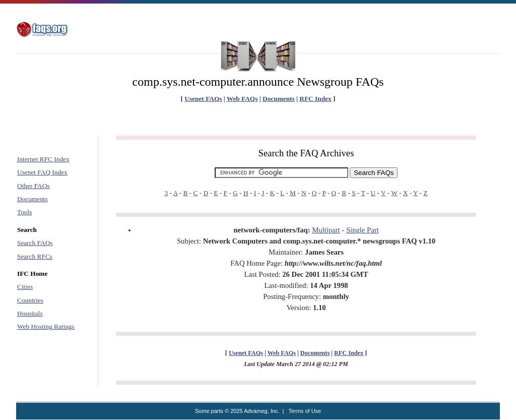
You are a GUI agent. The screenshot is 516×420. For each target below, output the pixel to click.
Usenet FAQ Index (42, 172)
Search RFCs (35, 256)
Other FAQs (34, 186)
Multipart (326, 230)
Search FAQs (35, 243)
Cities (25, 287)
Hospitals (30, 313)
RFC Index (315, 99)
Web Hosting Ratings (46, 326)
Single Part (363, 230)
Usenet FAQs (203, 99)
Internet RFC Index (43, 159)
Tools (24, 212)
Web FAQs (242, 99)
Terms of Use (305, 411)
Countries (30, 300)
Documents (279, 99)
